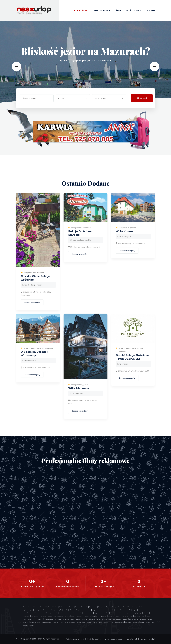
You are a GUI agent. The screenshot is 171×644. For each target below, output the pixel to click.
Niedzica (50, 616)
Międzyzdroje (138, 613)
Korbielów (26, 613)
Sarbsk (72, 619)
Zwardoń (32, 625)
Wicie (100, 622)
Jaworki (128, 610)
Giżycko (65, 610)
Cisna (119, 607)
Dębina (25, 610)
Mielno (120, 613)
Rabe (143, 616)
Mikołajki (146, 613)
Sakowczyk (58, 619)
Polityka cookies (94, 639)
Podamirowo (87, 616)
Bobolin (71, 607)
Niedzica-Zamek (59, 616)
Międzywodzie (128, 613)
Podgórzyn (95, 616)
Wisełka (106, 622)
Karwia (140, 610)
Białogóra (47, 607)
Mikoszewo (26, 616)
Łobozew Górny (104, 613)
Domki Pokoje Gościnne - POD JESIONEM (132, 359)
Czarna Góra (126, 607)
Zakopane (136, 622)
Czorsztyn (135, 607)
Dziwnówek (45, 610)
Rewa (25, 619)
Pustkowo (137, 616)
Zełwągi (25, 625)
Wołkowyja (128, 622)
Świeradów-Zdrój (46, 622)
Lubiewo (86, 613)
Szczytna (26, 622)
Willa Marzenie (79, 390)
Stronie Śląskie (133, 619)
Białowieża (55, 607)
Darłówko (142, 607)
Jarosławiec (103, 610)
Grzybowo (95, 610)
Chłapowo (107, 607)
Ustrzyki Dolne (81, 622)
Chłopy (114, 607)
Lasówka (79, 613)
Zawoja (142, 622)
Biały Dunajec (63, 607)
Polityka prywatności (75, 639)
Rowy (34, 619)
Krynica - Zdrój (43, 613)
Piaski (73, 616)
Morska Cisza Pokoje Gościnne (35, 280)
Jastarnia (111, 610)
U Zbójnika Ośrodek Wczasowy (34, 355)
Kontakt (151, 10)
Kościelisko (34, 613)
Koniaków (147, 610)
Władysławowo (119, 622)
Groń (89, 610)
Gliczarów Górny (74, 610)
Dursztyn (37, 610)
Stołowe (125, 619)
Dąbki (148, 607)
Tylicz (62, 622)
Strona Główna (81, 10)
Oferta (118, 10)
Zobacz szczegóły (32, 304)
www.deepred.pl (148, 639)
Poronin (118, 616)
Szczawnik (143, 619)
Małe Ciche (113, 613)
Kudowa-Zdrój (63, 613)
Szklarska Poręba (35, 622)
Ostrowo (67, 616)
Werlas (89, 622)
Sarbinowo (66, 619)
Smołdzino (92, 619)
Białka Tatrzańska (38, 607)
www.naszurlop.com (114, 639)
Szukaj (142, 98)
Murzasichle (35, 616)
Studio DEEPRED (134, 10)
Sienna (78, 619)
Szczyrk (150, 619)
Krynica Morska (53, 613)
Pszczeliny (125, 616)
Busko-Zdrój (93, 607)
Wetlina (95, 622)
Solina (98, 619)
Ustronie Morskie (70, 622)
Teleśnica (55, 622)
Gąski (60, 610)
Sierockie (84, 619)
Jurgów (134, 610)
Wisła (112, 622)
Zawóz (148, 622)
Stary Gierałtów (117, 619)
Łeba (91, 613)
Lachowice (72, 613)
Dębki (31, 610)
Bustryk (101, 607)
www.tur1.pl (132, 639)
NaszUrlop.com (23, 639)
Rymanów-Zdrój (49, 619)
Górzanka (83, 610)
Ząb (153, 622)
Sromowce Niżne (106, 619)
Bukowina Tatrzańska (81, 607)
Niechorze (43, 616)
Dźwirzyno (53, 610)
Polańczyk (111, 616)
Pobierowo (79, 616)
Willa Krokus (125, 233)
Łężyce (96, 613)
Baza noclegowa (102, 10)
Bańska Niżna (27, 607)
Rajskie (148, 616)
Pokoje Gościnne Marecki (80, 235)
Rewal (30, 619)
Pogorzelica (103, 616)
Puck (131, 616)
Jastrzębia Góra (120, 610)
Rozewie (40, 619)
